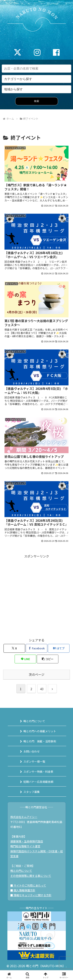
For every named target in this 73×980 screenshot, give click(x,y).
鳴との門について (34, 721)
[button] (48, 659)
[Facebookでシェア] (36, 648)
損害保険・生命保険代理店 (27, 841)
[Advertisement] (36, 595)
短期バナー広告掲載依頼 (38, 782)
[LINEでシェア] (25, 659)
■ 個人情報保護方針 (23, 890)
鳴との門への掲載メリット (40, 731)
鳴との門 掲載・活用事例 (40, 741)
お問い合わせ (32, 751)
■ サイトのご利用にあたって (28, 885)
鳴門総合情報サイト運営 (25, 846)
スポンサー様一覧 (34, 761)
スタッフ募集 (32, 792)
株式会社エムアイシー (24, 817)
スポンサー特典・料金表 (38, 772)
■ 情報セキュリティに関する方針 (31, 895)
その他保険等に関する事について (31, 876)
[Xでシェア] (14, 648)
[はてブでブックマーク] (59, 648)
